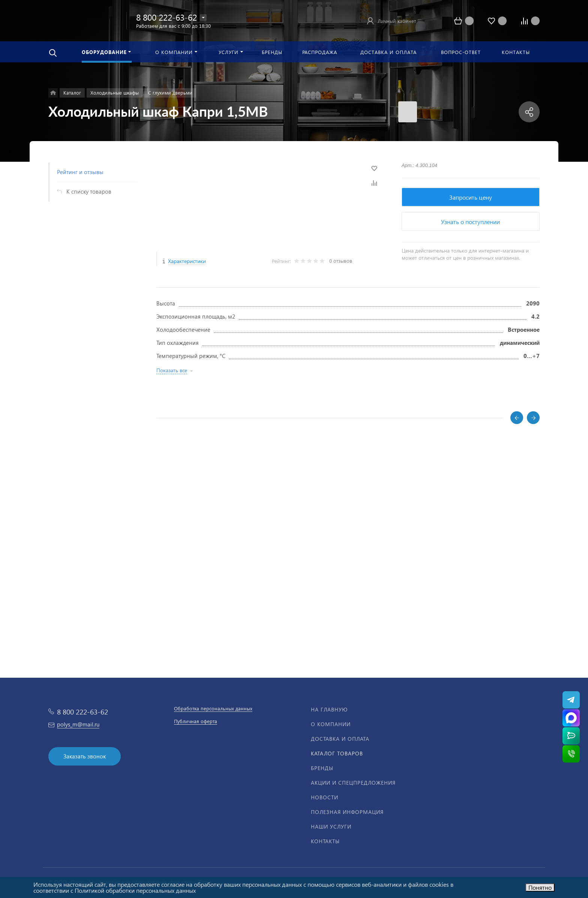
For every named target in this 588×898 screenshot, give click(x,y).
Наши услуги (331, 827)
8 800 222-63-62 (166, 17)
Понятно (540, 887)
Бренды (322, 768)
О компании (331, 724)
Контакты (325, 841)
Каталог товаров (337, 753)
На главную (329, 709)
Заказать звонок (85, 756)
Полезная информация (347, 812)
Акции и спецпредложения (353, 783)
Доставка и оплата (340, 739)
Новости (325, 797)
